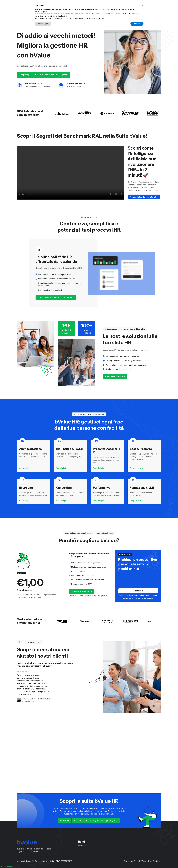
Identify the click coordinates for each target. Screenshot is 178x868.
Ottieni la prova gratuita (82, 591)
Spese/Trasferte (141, 449)
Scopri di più (26, 468)
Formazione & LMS (142, 488)
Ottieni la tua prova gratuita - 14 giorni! (145, 6)
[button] (142, 844)
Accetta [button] (137, 862)
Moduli (63, 6)
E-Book (65, 821)
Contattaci (138, 591)
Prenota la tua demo (115, 377)
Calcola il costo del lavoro (95, 6)
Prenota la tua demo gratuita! (144, 197)
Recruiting (26, 488)
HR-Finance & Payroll (70, 449)
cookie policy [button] (43, 850)
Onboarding (64, 488)
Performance (102, 488)
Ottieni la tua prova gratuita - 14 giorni (56, 297)
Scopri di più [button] (43, 862)
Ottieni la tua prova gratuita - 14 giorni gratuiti (96, 821)
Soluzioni (75, 6)
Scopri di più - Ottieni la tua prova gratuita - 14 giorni (44, 75)
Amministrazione (30, 449)
